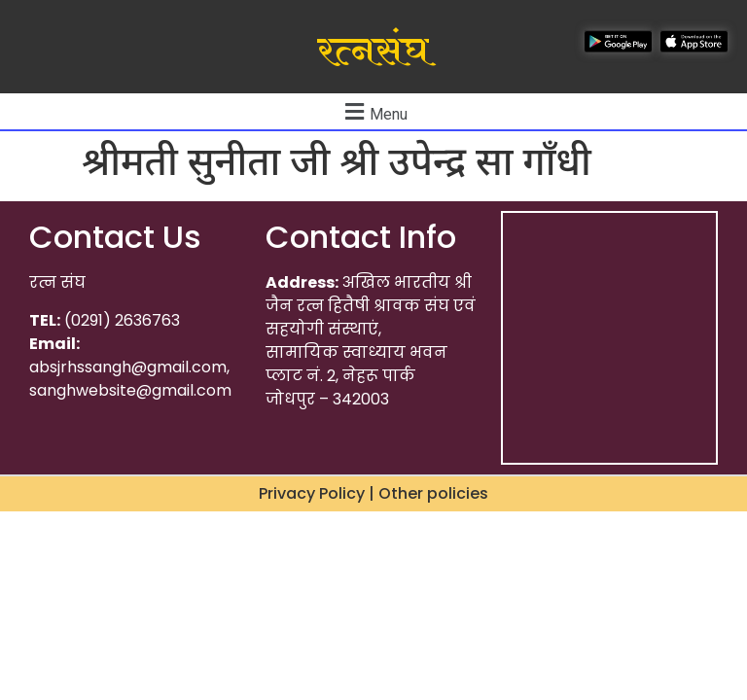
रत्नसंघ (373, 52)
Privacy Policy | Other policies (373, 493)
